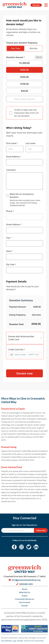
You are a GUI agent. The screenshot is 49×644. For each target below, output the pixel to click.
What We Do (25, 592)
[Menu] (46, 5)
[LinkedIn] (36, 547)
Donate (36, 5)
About (24, 589)
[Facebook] (14, 547)
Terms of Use (29, 641)
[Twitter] (29, 547)
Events (24, 596)
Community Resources (24, 599)
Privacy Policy (39, 641)
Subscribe (41, 530)
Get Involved (24, 602)
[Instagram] (21, 547)
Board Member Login (9, 641)
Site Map (20, 641)
